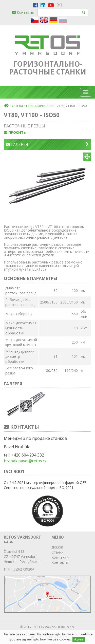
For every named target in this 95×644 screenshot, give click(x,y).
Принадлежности (40, 106)
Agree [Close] (79, 639)
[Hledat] (84, 12)
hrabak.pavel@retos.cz (25, 461)
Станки (17, 106)
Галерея (48, 145)
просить (15, 132)
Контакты (23, 12)
